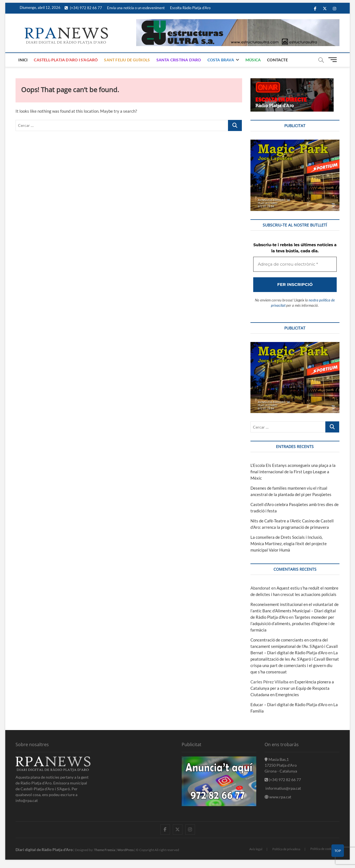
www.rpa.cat (278, 797)
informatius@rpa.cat (283, 788)
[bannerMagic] (295, 143)
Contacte (277, 60)
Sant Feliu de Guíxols (127, 60)
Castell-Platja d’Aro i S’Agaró (66, 60)
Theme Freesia (105, 850)
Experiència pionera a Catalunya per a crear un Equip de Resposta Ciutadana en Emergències (292, 688)
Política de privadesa (286, 849)
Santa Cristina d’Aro (179, 60)
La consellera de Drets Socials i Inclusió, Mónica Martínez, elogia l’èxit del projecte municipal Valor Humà (289, 544)
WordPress (125, 850)
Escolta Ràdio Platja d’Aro (190, 8)
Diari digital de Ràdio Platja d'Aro (44, 850)
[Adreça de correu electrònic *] (295, 264)
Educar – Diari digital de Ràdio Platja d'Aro (289, 705)
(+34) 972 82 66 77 (83, 8)
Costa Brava (221, 60)
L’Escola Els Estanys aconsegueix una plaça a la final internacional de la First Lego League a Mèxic (293, 472)
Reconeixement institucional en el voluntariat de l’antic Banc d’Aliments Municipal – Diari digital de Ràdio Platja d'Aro (295, 611)
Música (253, 60)
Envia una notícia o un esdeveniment (136, 8)
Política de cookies (323, 849)
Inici (23, 60)
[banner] (238, 22)
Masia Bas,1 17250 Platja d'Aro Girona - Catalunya (281, 765)
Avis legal (256, 849)
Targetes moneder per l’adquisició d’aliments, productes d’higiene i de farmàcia (293, 623)
